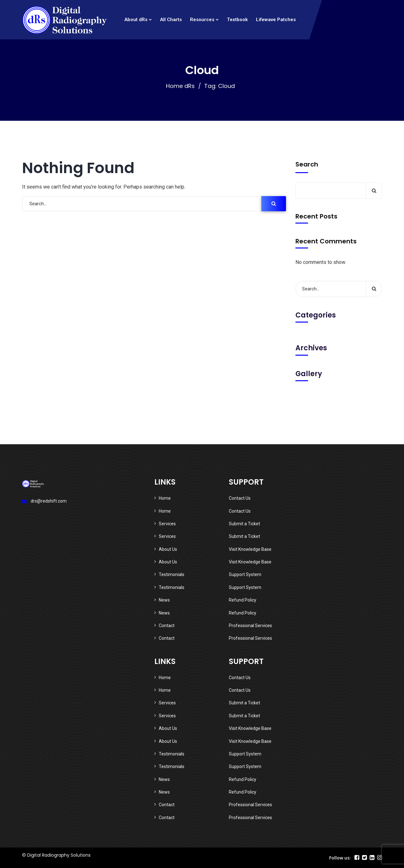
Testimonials (172, 574)
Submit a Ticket (244, 524)
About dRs (136, 20)
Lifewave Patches (276, 20)
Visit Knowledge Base (250, 549)
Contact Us (240, 498)
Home (165, 498)
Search (307, 164)
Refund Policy (243, 600)
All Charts (171, 20)
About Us (168, 549)
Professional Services (250, 626)
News (164, 600)
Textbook (237, 20)
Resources (202, 20)
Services (167, 524)
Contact (167, 626)
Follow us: (340, 858)
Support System (245, 574)
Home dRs (180, 86)
